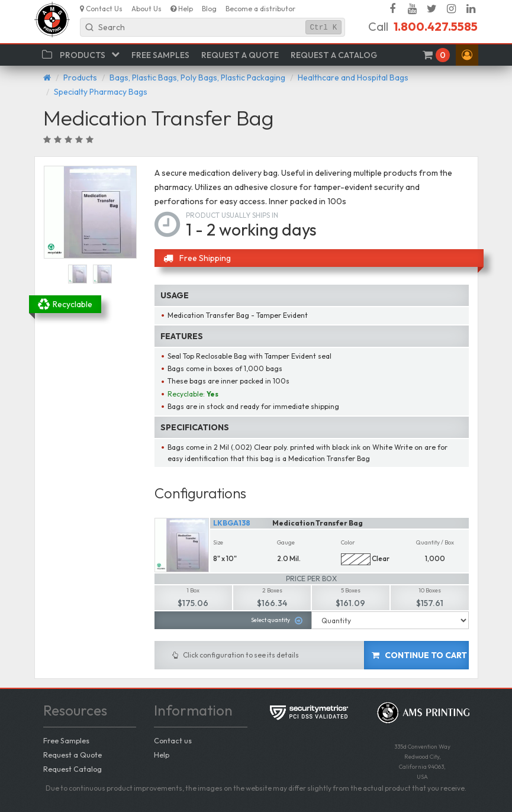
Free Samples (66, 740)
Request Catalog (73, 769)
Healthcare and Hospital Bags (353, 78)
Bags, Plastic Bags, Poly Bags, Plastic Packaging (197, 78)
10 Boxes (430, 590)
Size (218, 542)
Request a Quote (73, 755)
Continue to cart (419, 655)
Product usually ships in (232, 215)
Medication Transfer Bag (318, 523)
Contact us (173, 740)
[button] (467, 55)
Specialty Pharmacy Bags (101, 92)
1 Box (193, 590)
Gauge (286, 542)
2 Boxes (272, 590)
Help (162, 755)
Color (348, 542)
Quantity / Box (435, 542)
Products (80, 78)
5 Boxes (351, 590)
